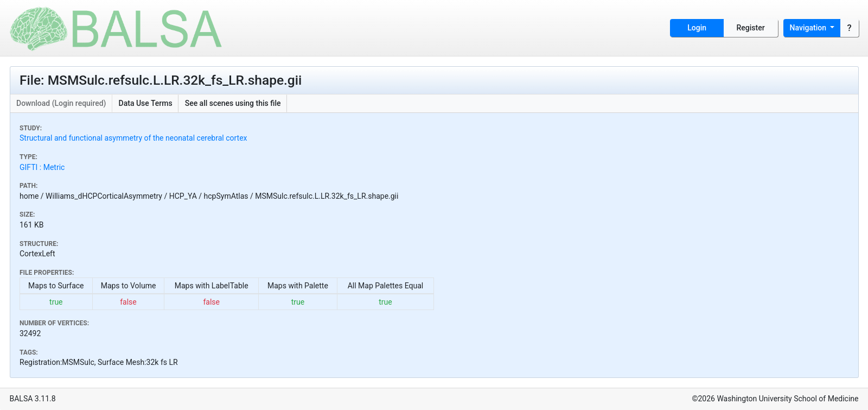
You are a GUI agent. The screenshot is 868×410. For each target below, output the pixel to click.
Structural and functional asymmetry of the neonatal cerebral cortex (133, 138)
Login (697, 28)
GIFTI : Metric (42, 167)
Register (751, 28)
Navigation (809, 28)
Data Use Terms (146, 103)
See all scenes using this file (233, 103)
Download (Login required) (61, 103)
